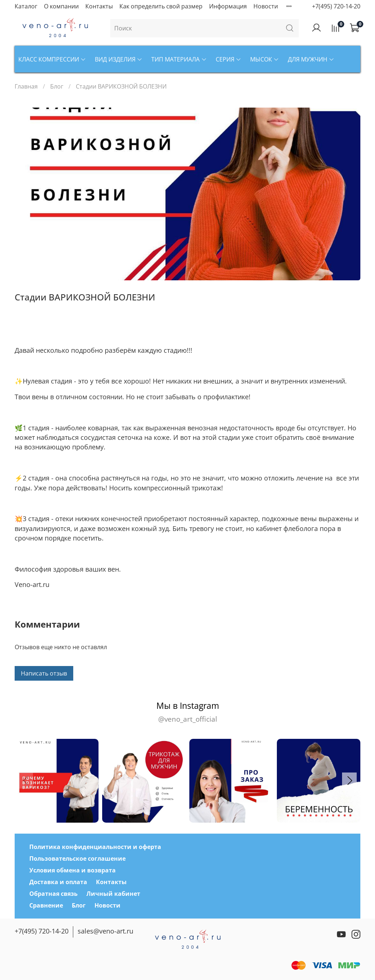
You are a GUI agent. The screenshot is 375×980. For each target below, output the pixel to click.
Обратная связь (53, 894)
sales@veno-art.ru (105, 931)
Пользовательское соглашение (77, 859)
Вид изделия (119, 59)
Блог (57, 86)
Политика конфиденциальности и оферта (95, 847)
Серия (229, 59)
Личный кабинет (113, 894)
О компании (61, 6)
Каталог (26, 6)
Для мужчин (311, 59)
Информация (228, 6)
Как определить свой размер (161, 6)
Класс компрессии (52, 59)
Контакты (99, 6)
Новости (266, 6)
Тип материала (179, 59)
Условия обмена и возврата (73, 870)
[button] (349, 781)
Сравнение (46, 905)
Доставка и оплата (58, 882)
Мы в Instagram (187, 712)
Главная (26, 86)
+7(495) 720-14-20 (336, 6)
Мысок (265, 59)
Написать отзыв (44, 673)
